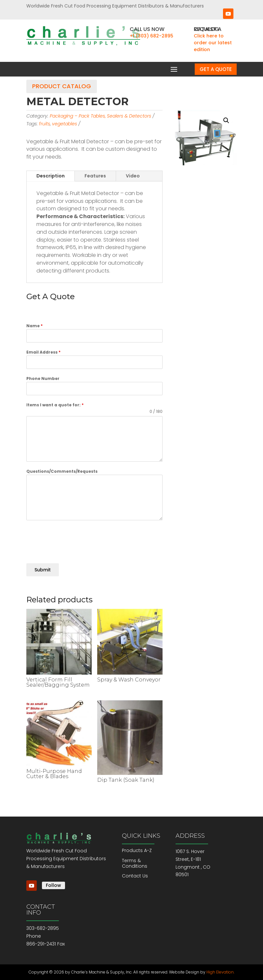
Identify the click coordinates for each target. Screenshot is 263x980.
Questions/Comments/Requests (62, 471)
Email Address (43, 352)
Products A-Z (137, 850)
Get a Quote (216, 69)
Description (51, 176)
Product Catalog (62, 86)
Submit (43, 570)
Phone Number (43, 378)
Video (133, 176)
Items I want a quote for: (55, 405)
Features (95, 176)
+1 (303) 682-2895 (151, 36)
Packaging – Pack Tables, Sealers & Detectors (100, 116)
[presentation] (76, 539)
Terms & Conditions (135, 863)
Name (34, 326)
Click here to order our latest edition (213, 43)
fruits (45, 124)
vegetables (65, 124)
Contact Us (135, 876)
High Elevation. (220, 972)
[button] (226, 120)
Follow (53, 885)
